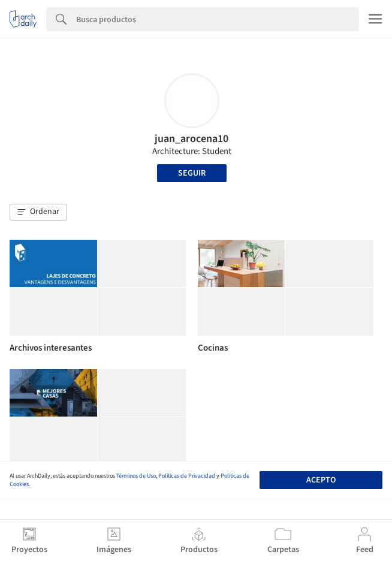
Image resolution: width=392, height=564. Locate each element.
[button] (38, 212)
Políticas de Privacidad (187, 476)
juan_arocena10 (192, 139)
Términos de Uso (136, 476)
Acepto (321, 480)
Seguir (192, 173)
